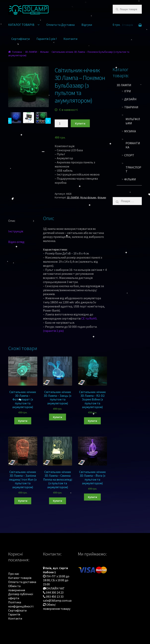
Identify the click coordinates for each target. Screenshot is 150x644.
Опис (12, 221)
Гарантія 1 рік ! (47, 39)
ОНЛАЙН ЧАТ (55, 588)
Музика (130, 131)
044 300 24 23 (55, 592)
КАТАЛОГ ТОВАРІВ (21, 25)
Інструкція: (16, 231)
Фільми (44, 52)
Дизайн (130, 99)
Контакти (70, 39)
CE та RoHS (89, 318)
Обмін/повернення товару (57, 607)
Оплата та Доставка (60, 25)
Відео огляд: (17, 242)
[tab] (23, 221)
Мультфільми (88, 197)
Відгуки (87, 25)
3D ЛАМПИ (31, 52)
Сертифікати (21, 39)
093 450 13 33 (55, 597)
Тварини (131, 107)
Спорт (129, 155)
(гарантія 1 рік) (53, 331)
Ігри (128, 91)
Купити (80, 123)
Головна (17, 52)
